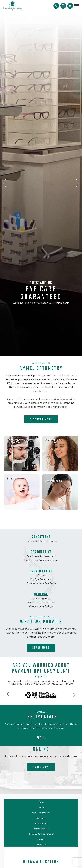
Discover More (41, 420)
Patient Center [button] (41, 829)
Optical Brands (41, 823)
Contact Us (41, 845)
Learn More (41, 648)
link (22, 437)
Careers (41, 839)
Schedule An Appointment (41, 834)
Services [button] (41, 818)
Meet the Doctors (41, 813)
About (41, 807)
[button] (8, 693)
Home (41, 802)
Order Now (41, 767)
